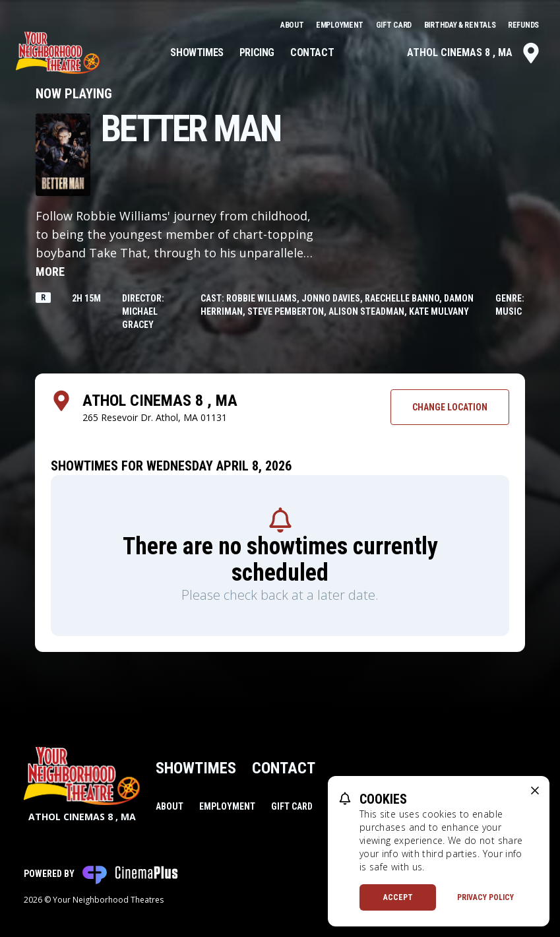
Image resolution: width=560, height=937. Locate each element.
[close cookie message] (535, 791)
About (293, 25)
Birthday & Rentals (461, 25)
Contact (312, 52)
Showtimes (197, 52)
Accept (398, 897)
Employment (341, 25)
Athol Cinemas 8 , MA (474, 53)
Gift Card (395, 25)
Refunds (523, 25)
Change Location (450, 407)
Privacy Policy (485, 897)
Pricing (257, 52)
